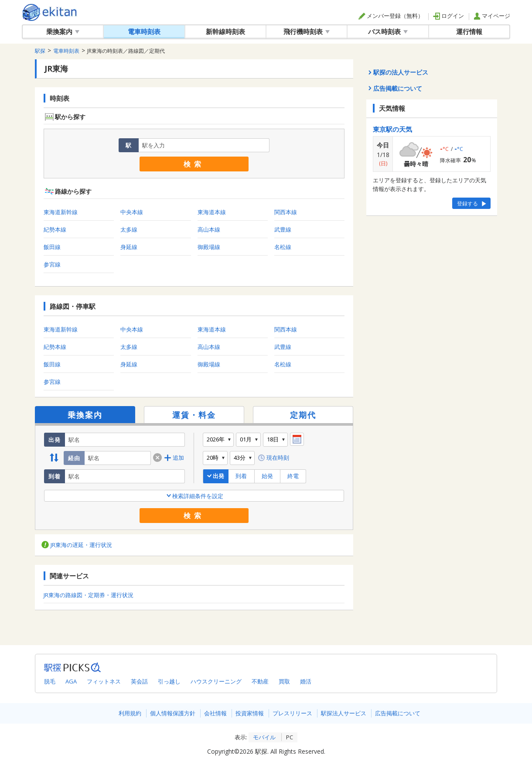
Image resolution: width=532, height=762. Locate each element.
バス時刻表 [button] (388, 31)
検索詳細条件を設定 (194, 496)
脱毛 (50, 681)
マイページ (492, 16)
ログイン (448, 16)
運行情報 (469, 31)
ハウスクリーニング (216, 681)
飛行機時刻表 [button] (307, 31)
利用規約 (130, 713)
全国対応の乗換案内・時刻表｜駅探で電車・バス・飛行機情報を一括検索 (50, 12)
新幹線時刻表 (225, 31)
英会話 (139, 681)
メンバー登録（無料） (391, 16)
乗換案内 (85, 415)
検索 (194, 164)
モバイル (264, 737)
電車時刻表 (144, 31)
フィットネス (104, 681)
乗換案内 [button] (63, 31)
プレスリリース (292, 713)
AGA (71, 681)
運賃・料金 (194, 415)
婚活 (306, 681)
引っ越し (169, 681)
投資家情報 (250, 713)
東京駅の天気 (392, 129)
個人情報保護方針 (173, 713)
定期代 (303, 415)
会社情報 (215, 713)
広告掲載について (398, 713)
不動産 (260, 681)
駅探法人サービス (344, 713)
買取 (284, 681)
